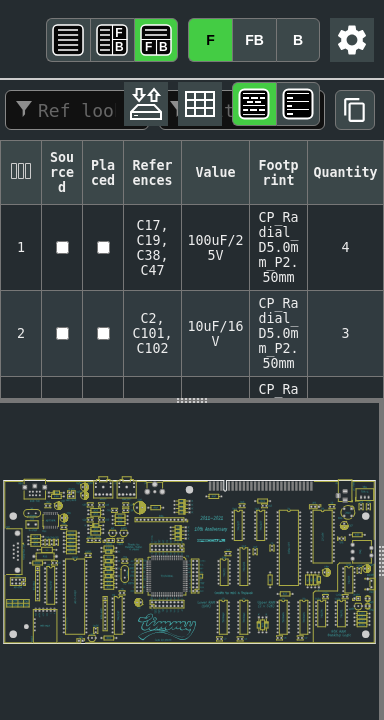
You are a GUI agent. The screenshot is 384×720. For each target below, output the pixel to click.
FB (254, 40)
